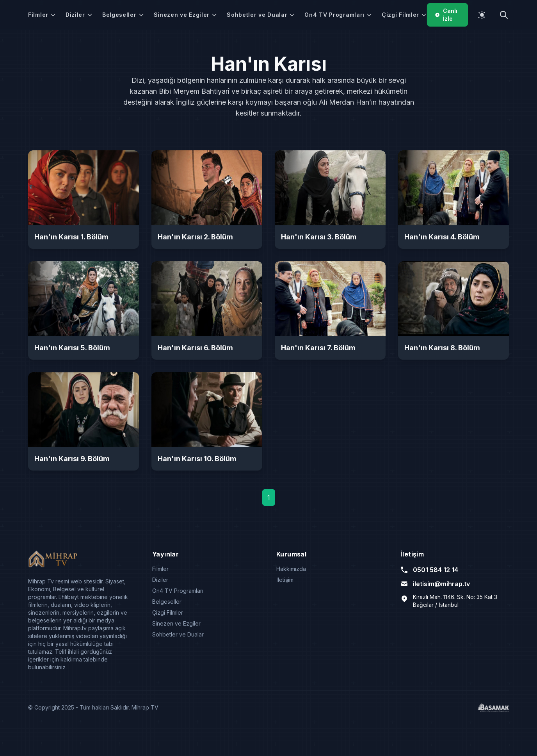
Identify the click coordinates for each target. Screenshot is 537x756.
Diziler (79, 15)
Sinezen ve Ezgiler (186, 15)
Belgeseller (123, 15)
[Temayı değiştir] (482, 15)
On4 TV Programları (338, 15)
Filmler (42, 15)
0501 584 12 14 (429, 570)
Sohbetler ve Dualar (261, 15)
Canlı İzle (446, 15)
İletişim (285, 580)
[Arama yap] (504, 15)
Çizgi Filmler (404, 15)
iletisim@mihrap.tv (435, 584)
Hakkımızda (291, 569)
